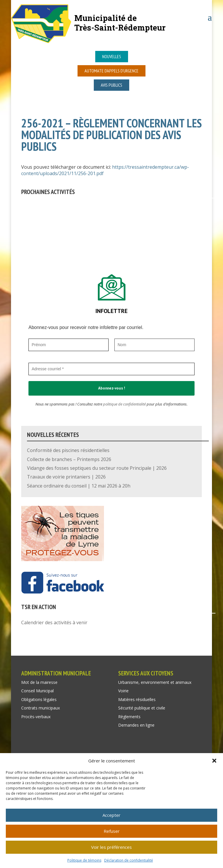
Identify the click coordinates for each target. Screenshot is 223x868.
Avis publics (111, 85)
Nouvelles (112, 56)
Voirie (123, 691)
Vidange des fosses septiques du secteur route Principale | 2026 (97, 468)
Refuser (112, 831)
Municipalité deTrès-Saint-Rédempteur (120, 23)
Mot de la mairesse (39, 682)
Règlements (129, 717)
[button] (214, 761)
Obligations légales (39, 699)
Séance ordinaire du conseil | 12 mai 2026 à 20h (79, 486)
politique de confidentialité (124, 404)
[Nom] (154, 345)
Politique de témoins (84, 860)
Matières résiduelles (137, 699)
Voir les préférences (111, 847)
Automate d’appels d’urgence (111, 71)
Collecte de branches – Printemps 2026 (69, 459)
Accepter (111, 815)
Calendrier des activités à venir (54, 622)
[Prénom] (69, 345)
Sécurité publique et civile (142, 708)
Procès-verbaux (36, 717)
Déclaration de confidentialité (129, 860)
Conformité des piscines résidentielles (68, 450)
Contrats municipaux (41, 708)
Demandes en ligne (136, 725)
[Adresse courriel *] (111, 369)
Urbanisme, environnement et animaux (155, 682)
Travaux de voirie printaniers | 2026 (66, 477)
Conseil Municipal (37, 691)
